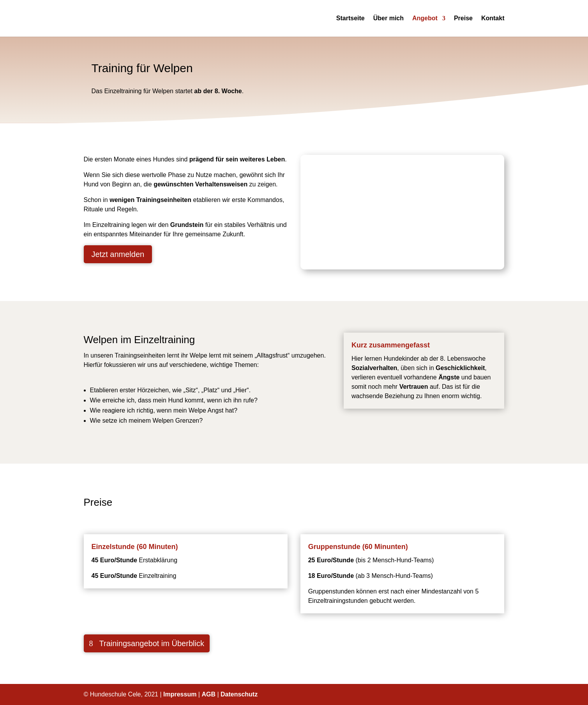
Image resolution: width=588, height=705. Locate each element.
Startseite (351, 19)
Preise (463, 19)
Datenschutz (239, 694)
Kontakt (493, 19)
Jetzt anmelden (118, 254)
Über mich (388, 19)
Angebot (425, 19)
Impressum (180, 694)
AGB (208, 694)
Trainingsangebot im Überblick (152, 643)
